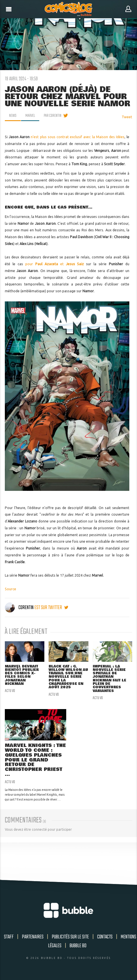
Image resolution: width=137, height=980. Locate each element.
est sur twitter (51, 608)
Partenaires (33, 937)
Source (11, 589)
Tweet (127, 117)
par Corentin (53, 116)
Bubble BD (78, 946)
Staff (9, 937)
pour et (55, 264)
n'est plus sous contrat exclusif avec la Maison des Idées (78, 137)
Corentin (20, 608)
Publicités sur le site (70, 937)
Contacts (105, 937)
